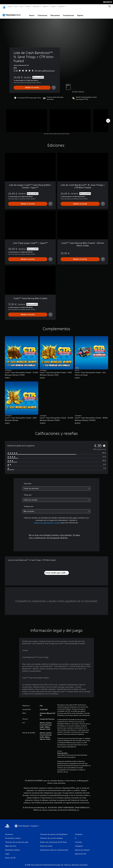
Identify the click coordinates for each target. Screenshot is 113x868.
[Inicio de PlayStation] (4, 7)
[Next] (108, 118)
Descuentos (55, 13)
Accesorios (36, 6)
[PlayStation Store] (12, 13)
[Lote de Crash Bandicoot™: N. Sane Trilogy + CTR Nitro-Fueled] (27, 119)
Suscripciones (69, 13)
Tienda (53, 6)
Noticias (45, 6)
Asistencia (61, 6)
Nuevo (32, 13)
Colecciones (42, 13)
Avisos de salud (62, 751)
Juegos (9, 6)
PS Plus (28, 6)
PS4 (21, 6)
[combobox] (56, 486)
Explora (80, 13)
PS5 (16, 6)
